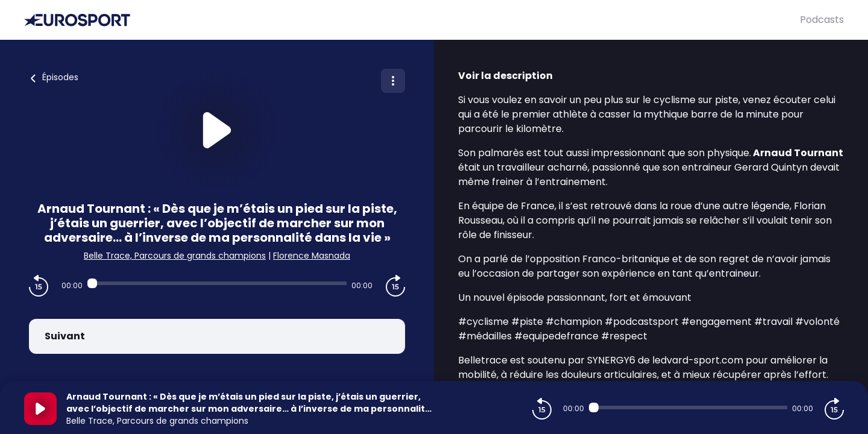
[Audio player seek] (217, 283)
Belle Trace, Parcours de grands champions (175, 256)
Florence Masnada (312, 256)
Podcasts (822, 20)
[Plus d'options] (393, 81)
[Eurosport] (412, 20)
